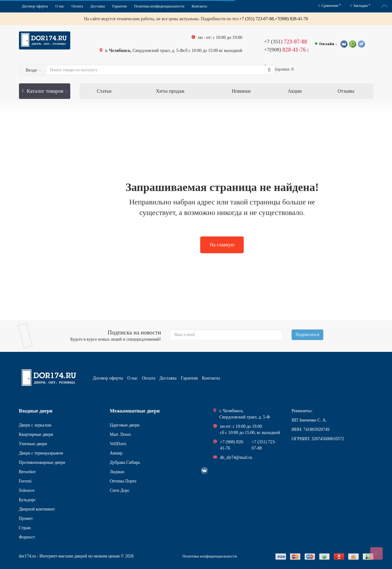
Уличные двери (33, 444)
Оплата (77, 6)
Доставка (97, 6)
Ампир (116, 453)
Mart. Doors (120, 434)
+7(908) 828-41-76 (291, 19)
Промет (26, 518)
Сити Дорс (120, 490)
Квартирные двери (36, 434)
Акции (295, 91)
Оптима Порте (123, 481)
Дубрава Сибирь (125, 462)
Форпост (27, 537)
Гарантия (120, 6)
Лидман (117, 472)
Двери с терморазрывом (41, 453)
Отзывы (346, 91)
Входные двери (36, 411)
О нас (60, 6)
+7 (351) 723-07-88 (264, 445)
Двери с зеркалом (35, 425)
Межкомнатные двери (135, 411)
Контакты (200, 6)
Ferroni (25, 481)
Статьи (104, 91)
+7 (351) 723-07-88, (257, 19)
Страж (25, 528)
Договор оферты (35, 6)
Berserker (27, 472)
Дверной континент (37, 509)
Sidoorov (27, 490)
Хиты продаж (170, 91)
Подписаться (307, 335)
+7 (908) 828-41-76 (232, 445)
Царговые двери (125, 425)
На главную (222, 245)
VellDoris (118, 444)
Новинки (241, 91)
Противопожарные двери (42, 462)
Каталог (45, 89)
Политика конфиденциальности (159, 6)
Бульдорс (28, 500)
